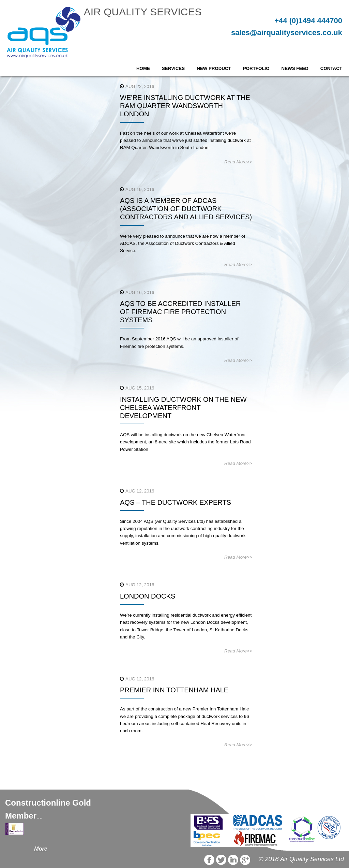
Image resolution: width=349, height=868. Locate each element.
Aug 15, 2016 (140, 388)
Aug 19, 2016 (140, 189)
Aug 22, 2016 (140, 86)
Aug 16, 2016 (140, 292)
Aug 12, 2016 (140, 491)
